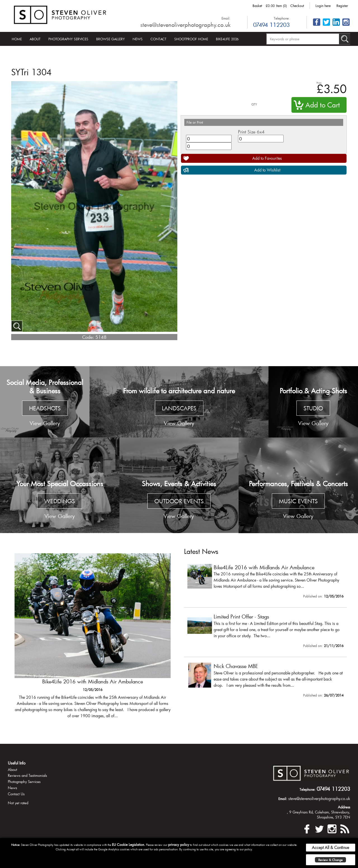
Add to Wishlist (267, 170)
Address (344, 807)
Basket (257, 6)
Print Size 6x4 (251, 132)
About (35, 39)
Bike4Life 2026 (227, 39)
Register (342, 6)
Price (319, 83)
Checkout (297, 6)
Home (17, 39)
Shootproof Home (191, 39)
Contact (158, 39)
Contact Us (16, 794)
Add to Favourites (267, 158)
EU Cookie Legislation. (129, 845)
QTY (254, 104)
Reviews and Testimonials (27, 775)
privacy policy (179, 845)
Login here (323, 6)
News (138, 39)
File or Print (195, 122)
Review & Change (330, 860)
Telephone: (282, 18)
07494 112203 (271, 25)
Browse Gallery (110, 39)
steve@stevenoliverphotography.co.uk (185, 25)
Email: (226, 18)
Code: (88, 337)
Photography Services (68, 39)
